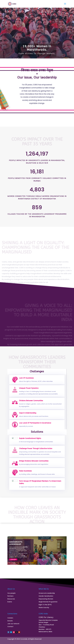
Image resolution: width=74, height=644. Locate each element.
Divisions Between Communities (32, 402)
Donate (10, 621)
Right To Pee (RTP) (45, 605)
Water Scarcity (44, 608)
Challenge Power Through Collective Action (36, 450)
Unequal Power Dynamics (30, 389)
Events (10, 602)
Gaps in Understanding (29, 414)
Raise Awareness (27, 472)
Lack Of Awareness (28, 379)
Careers (10, 618)
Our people (11, 593)
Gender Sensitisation (46, 596)
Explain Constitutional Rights (31, 439)
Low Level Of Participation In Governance (35, 424)
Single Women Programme (48, 602)
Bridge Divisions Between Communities (34, 462)
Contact (10, 627)
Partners (10, 596)
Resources (11, 599)
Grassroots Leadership (47, 593)
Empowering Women (46, 599)
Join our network (13, 624)
